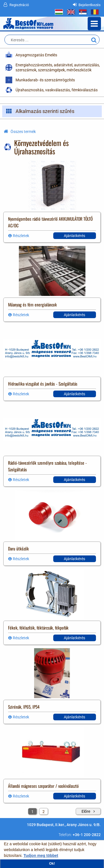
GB (71, 12)
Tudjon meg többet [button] (41, 856)
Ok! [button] (52, 864)
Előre (86, 811)
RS (83, 12)
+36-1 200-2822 (87, 835)
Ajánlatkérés (74, 236)
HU (59, 12)
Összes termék (23, 132)
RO (95, 12)
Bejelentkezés (90, 5)
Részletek (21, 236)
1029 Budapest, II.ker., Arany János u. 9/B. (64, 825)
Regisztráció (19, 5)
